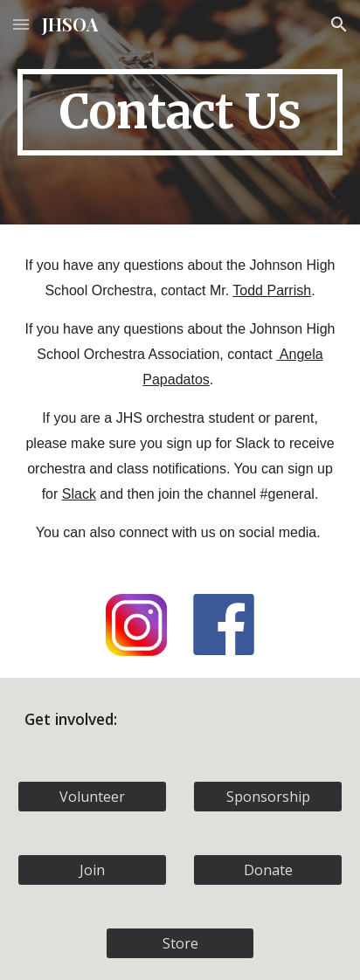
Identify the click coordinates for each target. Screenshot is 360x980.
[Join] (92, 870)
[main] (180, 112)
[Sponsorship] (268, 797)
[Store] (180, 943)
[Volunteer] (92, 797)
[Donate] (268, 870)
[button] (21, 24)
